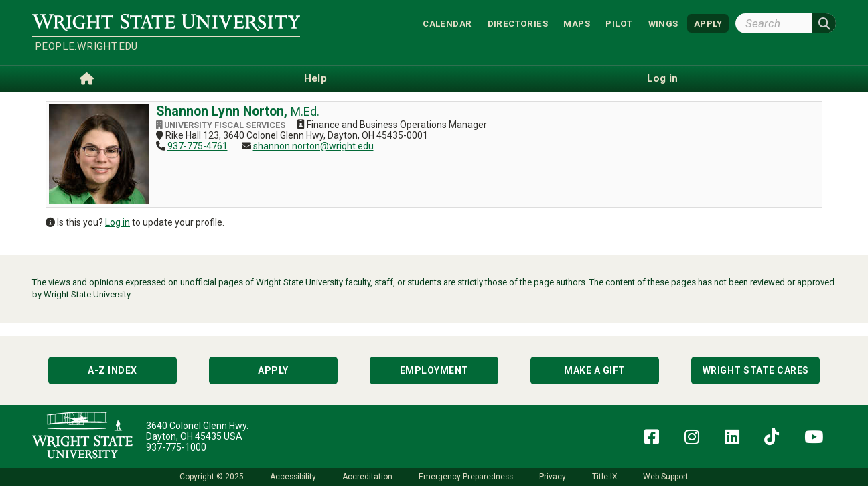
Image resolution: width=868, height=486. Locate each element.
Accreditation (367, 477)
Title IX (604, 477)
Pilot (619, 23)
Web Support (666, 477)
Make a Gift (595, 370)
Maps (577, 23)
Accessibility (293, 477)
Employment (434, 370)
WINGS (663, 23)
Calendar (447, 23)
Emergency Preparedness (466, 477)
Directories (518, 23)
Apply (273, 370)
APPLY (708, 23)
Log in (118, 222)
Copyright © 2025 (212, 477)
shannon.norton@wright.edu (313, 146)
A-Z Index (113, 370)
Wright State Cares (756, 370)
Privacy (553, 477)
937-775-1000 (176, 447)
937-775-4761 (198, 146)
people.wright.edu (86, 46)
